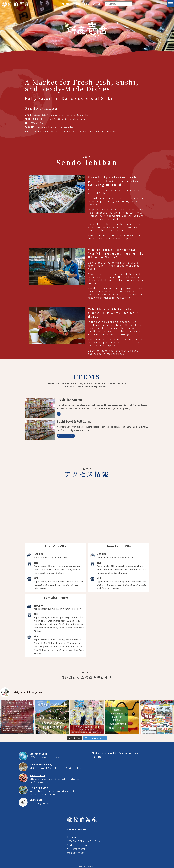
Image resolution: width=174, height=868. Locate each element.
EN (94, 4)
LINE (86, 4)
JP (99, 4)
